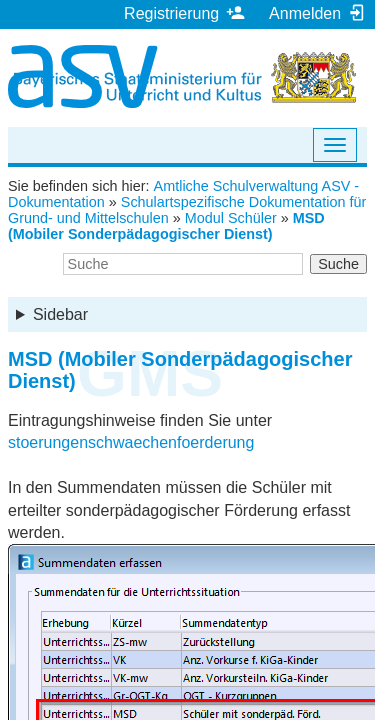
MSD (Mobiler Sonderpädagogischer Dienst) (166, 226)
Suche (338, 264)
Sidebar (60, 314)
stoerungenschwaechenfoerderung (131, 442)
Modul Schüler (231, 218)
